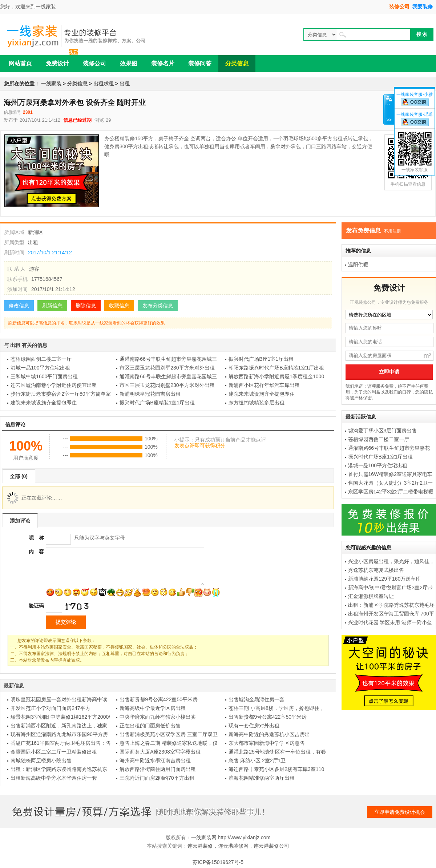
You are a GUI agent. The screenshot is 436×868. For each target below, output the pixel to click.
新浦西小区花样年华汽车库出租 (264, 385)
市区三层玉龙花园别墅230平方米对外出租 (167, 368)
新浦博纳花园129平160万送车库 (385, 579)
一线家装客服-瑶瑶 (415, 114)
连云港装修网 (233, 846)
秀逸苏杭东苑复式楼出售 (376, 570)
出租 (125, 84)
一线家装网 (204, 837)
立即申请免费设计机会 (400, 812)
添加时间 (17, 289)
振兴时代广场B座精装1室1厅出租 (157, 403)
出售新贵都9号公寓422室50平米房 (159, 699)
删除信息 (86, 306)
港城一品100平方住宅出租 (40, 368)
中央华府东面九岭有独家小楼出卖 (158, 717)
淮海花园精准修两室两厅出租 (262, 778)
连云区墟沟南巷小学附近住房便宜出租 (54, 385)
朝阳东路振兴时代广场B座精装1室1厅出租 (276, 368)
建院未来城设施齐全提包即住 (262, 394)
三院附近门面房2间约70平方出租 (157, 778)
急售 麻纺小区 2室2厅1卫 (257, 760)
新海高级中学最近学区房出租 (153, 708)
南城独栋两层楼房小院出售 (41, 760)
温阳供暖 (358, 265)
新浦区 (36, 232)
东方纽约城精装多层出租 (257, 403)
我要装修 (423, 7)
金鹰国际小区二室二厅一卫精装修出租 (54, 752)
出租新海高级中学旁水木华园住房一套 (54, 778)
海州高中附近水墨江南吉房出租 (155, 760)
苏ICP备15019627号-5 (218, 862)
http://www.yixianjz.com (244, 837)
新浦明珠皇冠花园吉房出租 (150, 394)
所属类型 (14, 242)
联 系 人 (16, 269)
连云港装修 (200, 846)
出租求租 (104, 84)
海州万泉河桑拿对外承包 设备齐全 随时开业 (75, 102)
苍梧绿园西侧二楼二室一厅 (41, 359)
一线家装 (46, 7)
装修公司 (399, 7)
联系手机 (17, 279)
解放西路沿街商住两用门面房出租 (158, 769)
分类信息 (77, 84)
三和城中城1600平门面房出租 (44, 376)
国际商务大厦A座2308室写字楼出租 (160, 752)
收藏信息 (119, 306)
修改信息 (19, 306)
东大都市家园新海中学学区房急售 (267, 743)
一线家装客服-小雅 (415, 94)
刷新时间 (14, 253)
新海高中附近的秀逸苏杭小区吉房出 (269, 734)
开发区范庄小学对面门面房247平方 (50, 708)
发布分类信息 (158, 306)
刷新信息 (52, 306)
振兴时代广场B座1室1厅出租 (261, 359)
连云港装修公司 (271, 846)
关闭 (389, 109)
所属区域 (14, 232)
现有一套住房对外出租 (254, 726)
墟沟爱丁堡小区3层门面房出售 (383, 431)
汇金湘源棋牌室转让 (371, 596)
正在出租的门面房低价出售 (150, 726)
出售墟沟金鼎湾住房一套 (257, 699)
